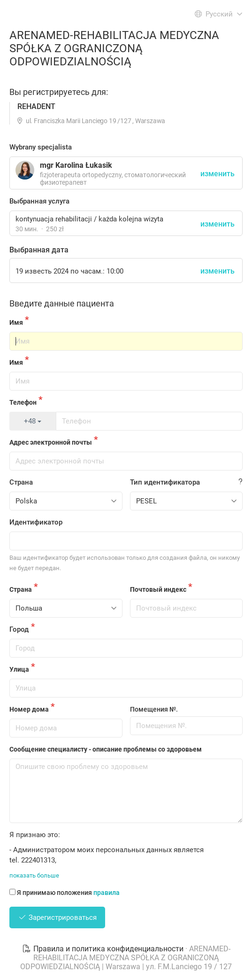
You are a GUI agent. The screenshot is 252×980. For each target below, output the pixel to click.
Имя (16, 322)
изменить (218, 224)
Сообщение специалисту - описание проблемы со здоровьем (106, 749)
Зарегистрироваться (57, 917)
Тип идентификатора (165, 482)
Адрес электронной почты (51, 442)
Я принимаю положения (65, 893)
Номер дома (29, 709)
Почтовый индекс (158, 589)
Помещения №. (154, 709)
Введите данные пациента (62, 303)
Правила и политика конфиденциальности (104, 949)
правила (107, 893)
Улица (19, 669)
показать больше (34, 875)
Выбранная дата (39, 250)
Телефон (23, 402)
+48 (33, 421)
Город (19, 629)
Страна (21, 482)
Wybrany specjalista (41, 147)
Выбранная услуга (39, 201)
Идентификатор (36, 522)
